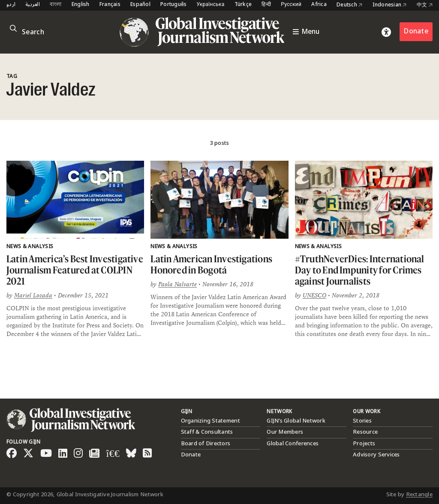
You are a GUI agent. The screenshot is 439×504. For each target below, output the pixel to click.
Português (173, 5)
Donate (416, 31)
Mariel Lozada (33, 295)
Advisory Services (376, 455)
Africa (319, 5)
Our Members (285, 432)
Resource (365, 432)
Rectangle (419, 495)
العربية (33, 5)
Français (110, 5)
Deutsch (349, 5)
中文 (425, 5)
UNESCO (314, 295)
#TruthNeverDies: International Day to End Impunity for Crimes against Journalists (360, 270)
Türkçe (243, 5)
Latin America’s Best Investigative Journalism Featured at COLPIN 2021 (75, 270)
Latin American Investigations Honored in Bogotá (211, 264)
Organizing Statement (210, 421)
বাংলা (56, 5)
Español (140, 5)
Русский (291, 5)
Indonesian (390, 5)
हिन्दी (266, 5)
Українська (210, 5)
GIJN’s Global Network (296, 421)
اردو (11, 5)
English (81, 5)
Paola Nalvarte (177, 284)
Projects (364, 444)
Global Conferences (293, 444)
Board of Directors (206, 444)
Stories (362, 421)
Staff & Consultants (207, 432)
